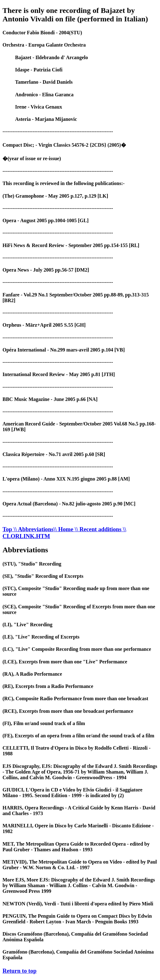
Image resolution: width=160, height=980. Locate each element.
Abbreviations (25, 550)
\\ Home (64, 529)
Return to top (19, 971)
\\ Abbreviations (33, 529)
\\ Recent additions (99, 529)
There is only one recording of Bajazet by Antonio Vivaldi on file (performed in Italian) (75, 15)
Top (8, 529)
